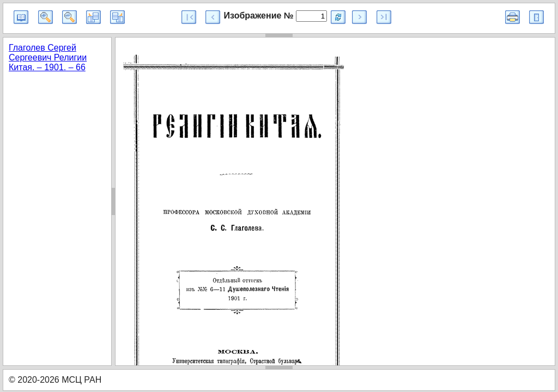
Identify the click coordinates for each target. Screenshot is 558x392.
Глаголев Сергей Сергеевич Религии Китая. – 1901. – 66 (48, 57)
